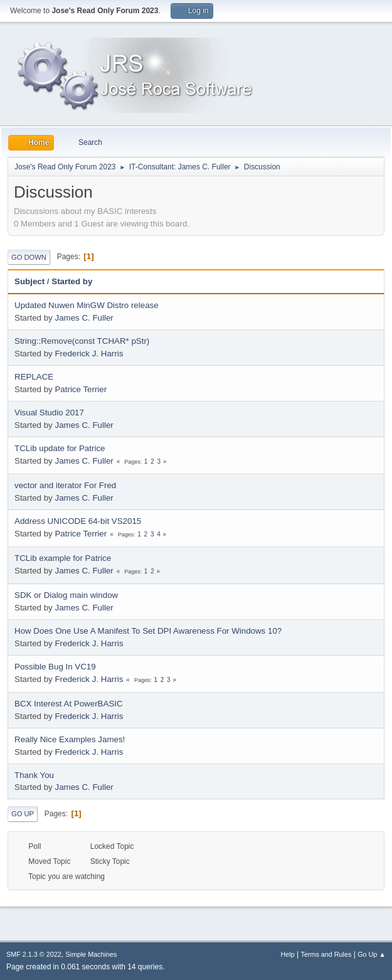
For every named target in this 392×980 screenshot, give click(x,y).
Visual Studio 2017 (49, 413)
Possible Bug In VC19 (55, 667)
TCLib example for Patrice (63, 558)
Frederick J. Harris (89, 354)
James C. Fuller (84, 318)
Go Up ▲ (372, 954)
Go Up (23, 814)
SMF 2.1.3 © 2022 (34, 954)
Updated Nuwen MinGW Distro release (87, 305)
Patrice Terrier (81, 389)
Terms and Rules (326, 954)
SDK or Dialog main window (66, 595)
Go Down (29, 257)
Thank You (34, 775)
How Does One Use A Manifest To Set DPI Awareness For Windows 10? (148, 631)
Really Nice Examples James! (70, 739)
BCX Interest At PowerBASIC (69, 704)
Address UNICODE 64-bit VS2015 (78, 521)
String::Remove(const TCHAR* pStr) (82, 341)
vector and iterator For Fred (65, 485)
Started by (72, 281)
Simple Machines (91, 954)
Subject (29, 281)
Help (288, 954)
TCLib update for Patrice (60, 448)
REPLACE (34, 377)
